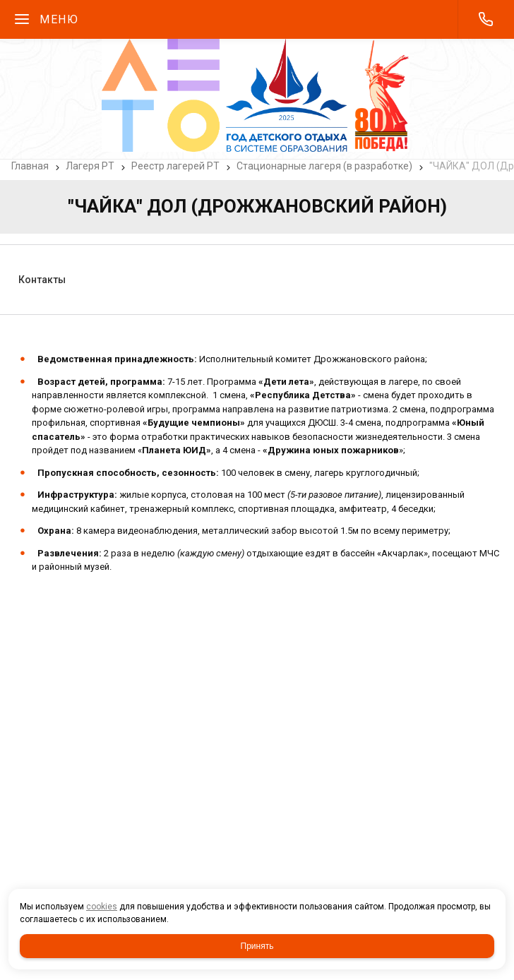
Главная (30, 166)
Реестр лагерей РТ (175, 166)
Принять (257, 946)
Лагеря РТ (90, 166)
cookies (102, 907)
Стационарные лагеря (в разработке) (324, 166)
